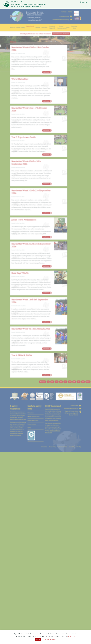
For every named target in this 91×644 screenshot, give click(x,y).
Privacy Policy (72, 636)
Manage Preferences (50, 640)
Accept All (38, 640)
